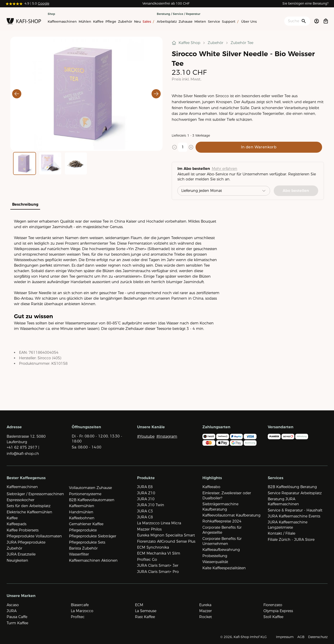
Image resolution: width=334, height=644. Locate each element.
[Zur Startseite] (24, 22)
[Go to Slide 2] (50, 163)
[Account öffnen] (317, 21)
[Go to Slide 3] (76, 163)
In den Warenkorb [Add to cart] (259, 147)
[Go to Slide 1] (25, 163)
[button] (86, 94)
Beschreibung (25, 204)
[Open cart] (326, 21)
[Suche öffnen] (297, 21)
